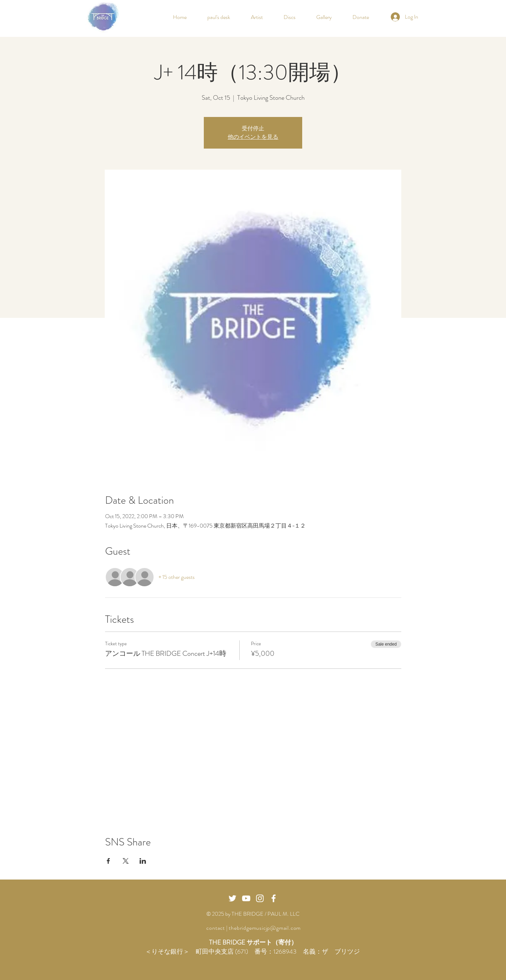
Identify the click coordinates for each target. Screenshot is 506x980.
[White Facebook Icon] (274, 898)
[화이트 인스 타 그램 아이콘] (260, 898)
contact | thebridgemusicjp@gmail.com (253, 928)
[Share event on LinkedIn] (143, 861)
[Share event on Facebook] (108, 861)
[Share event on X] (126, 861)
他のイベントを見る (253, 137)
